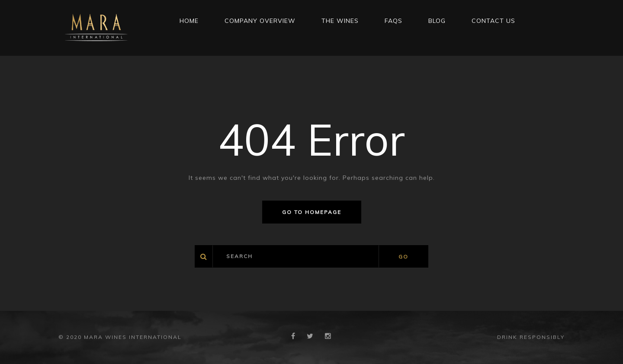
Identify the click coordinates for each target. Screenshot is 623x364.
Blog (437, 21)
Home (189, 21)
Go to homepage (312, 212)
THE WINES (340, 21)
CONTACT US (493, 21)
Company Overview (260, 21)
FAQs (393, 21)
